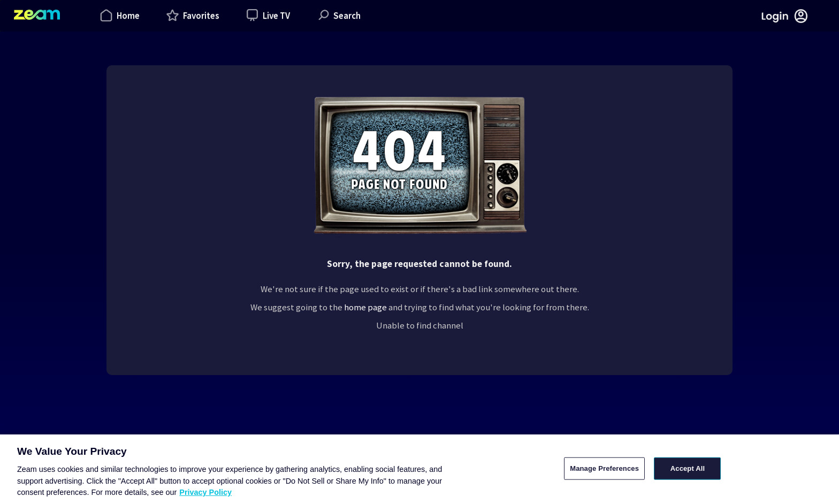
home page (365, 307)
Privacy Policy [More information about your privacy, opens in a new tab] (205, 492)
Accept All (688, 468)
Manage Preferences (604, 468)
